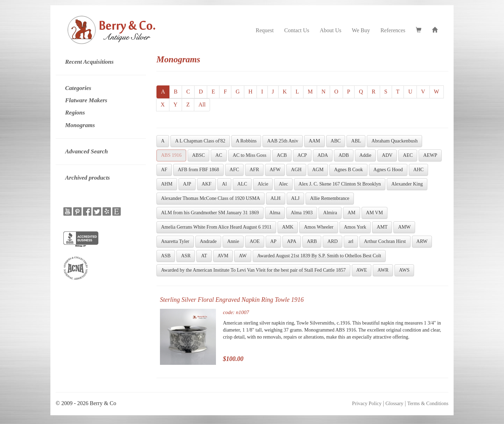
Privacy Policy (367, 403)
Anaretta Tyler (175, 241)
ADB (344, 155)
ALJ (295, 198)
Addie (365, 155)
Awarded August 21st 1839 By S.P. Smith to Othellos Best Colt (319, 256)
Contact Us (297, 30)
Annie (233, 241)
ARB (312, 241)
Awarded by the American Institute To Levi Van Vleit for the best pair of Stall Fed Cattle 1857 (253, 270)
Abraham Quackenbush (394, 141)
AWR (383, 270)
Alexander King (407, 184)
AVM (223, 256)
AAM (314, 141)
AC (219, 155)
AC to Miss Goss (250, 155)
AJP (187, 184)
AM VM (374, 213)
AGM (318, 170)
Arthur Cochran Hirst (385, 241)
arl (351, 241)
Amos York (355, 227)
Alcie (263, 184)
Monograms (80, 125)
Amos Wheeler (318, 227)
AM (352, 213)
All (202, 105)
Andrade (208, 241)
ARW (422, 241)
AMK (288, 227)
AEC (408, 155)
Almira (330, 213)
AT (204, 256)
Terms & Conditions (428, 403)
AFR (254, 170)
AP (273, 241)
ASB (166, 256)
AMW (404, 227)
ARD (332, 241)
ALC (242, 184)
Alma (275, 213)
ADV (387, 155)
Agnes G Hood (388, 170)
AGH (296, 170)
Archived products (87, 178)
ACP (302, 155)
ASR (186, 256)
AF (164, 170)
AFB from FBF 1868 (198, 170)
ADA (323, 155)
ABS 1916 (171, 155)
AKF (206, 184)
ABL (356, 141)
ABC (336, 141)
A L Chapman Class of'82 (200, 141)
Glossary (394, 403)
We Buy (361, 30)
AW (243, 256)
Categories (78, 88)
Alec (283, 184)
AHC (419, 170)
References (393, 30)
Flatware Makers (86, 100)
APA (292, 241)
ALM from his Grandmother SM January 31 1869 (210, 213)
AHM (167, 184)
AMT (382, 227)
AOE (255, 241)
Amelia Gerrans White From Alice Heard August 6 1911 (216, 227)
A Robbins (246, 141)
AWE (362, 270)
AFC (234, 170)
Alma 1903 (302, 213)
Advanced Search (86, 151)
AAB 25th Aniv (283, 141)
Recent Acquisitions (89, 62)
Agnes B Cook (348, 170)
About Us (331, 30)
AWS (404, 270)
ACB (282, 155)
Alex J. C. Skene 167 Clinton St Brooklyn (340, 184)
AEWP (430, 155)
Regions (75, 113)
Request (265, 30)
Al (224, 184)
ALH (276, 198)
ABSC (199, 155)
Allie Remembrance (330, 198)
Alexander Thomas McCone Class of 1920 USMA (211, 198)
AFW (275, 170)
